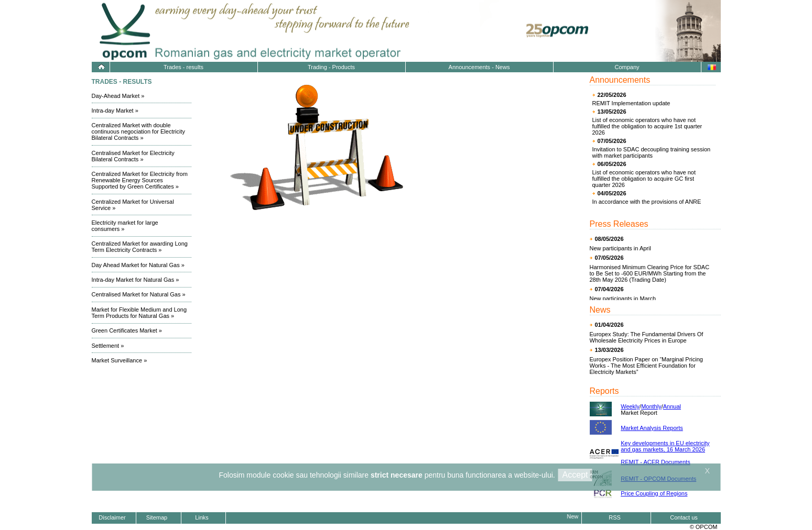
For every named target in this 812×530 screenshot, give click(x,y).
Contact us (684, 517)
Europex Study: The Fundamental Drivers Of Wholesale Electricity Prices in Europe (647, 337)
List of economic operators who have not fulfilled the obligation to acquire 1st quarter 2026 (647, 126)
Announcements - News (479, 67)
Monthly (651, 406)
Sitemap (157, 517)
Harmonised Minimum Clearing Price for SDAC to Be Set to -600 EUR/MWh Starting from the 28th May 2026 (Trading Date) (650, 273)
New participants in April (620, 248)
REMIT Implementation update (631, 103)
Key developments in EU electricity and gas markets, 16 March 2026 (665, 446)
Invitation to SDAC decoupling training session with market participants (652, 152)
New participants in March (623, 299)
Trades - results (183, 67)
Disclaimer (112, 517)
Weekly (630, 406)
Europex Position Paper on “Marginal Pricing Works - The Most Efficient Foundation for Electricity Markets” (646, 366)
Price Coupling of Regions (654, 493)
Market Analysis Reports (652, 428)
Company (627, 67)
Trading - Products (331, 67)
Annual (672, 406)
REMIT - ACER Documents (655, 462)
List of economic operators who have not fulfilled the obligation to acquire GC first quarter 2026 (644, 179)
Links (202, 517)
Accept (575, 475)
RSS (615, 517)
